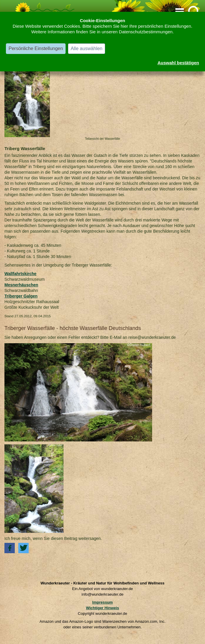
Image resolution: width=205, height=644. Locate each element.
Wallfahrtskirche (20, 274)
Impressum (102, 602)
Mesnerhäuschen (21, 285)
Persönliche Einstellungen (36, 49)
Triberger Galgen (21, 296)
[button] (10, 548)
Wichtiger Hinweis (102, 608)
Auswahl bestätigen (178, 63)
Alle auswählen (87, 49)
